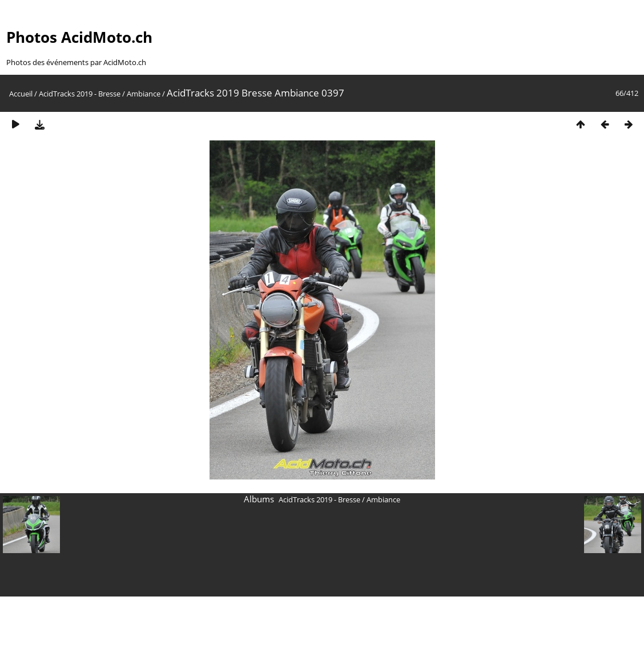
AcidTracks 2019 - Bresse (80, 94)
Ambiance (144, 94)
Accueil (21, 94)
